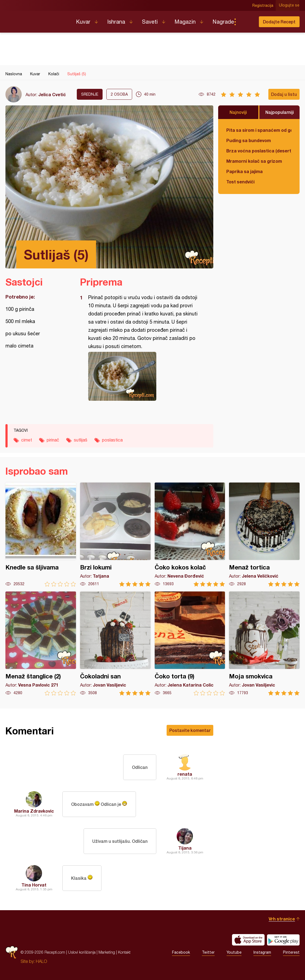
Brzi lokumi (115, 535)
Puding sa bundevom (249, 140)
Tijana (185, 848)
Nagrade (223, 22)
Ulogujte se (289, 5)
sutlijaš (81, 440)
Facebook (181, 952)
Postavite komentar (190, 730)
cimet (27, 440)
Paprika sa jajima (244, 171)
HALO (41, 961)
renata (185, 774)
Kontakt (124, 952)
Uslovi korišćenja (82, 952)
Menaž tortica (264, 535)
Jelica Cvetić (52, 94)
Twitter (208, 952)
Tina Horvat (34, 885)
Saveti (150, 22)
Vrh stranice (282, 919)
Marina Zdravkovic (34, 811)
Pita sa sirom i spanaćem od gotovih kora (259, 130)
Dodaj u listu (284, 94)
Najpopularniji (280, 112)
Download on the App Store (248, 940)
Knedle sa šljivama (41, 535)
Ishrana (116, 22)
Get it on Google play (283, 940)
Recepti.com (37, 20)
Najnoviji (238, 112)
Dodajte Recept (279, 22)
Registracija (263, 5)
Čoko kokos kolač (190, 535)
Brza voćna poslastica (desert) (259, 151)
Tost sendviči (240, 182)
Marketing (107, 952)
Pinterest (291, 952)
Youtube (234, 952)
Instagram (262, 952)
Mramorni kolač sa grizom (254, 161)
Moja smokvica (264, 644)
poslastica (112, 440)
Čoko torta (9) (190, 644)
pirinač (53, 440)
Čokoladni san (115, 644)
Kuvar (83, 22)
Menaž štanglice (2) (41, 644)
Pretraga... (246, 22)
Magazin (185, 22)
